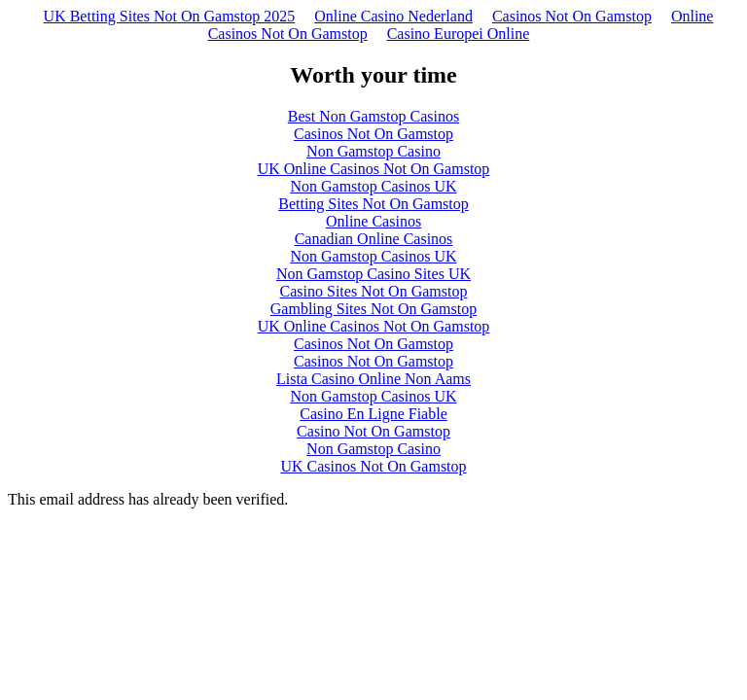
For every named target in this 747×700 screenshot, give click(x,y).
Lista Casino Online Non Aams (373, 379)
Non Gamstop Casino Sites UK (373, 274)
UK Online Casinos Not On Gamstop (374, 169)
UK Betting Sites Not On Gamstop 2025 (170, 16)
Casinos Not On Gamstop (572, 16)
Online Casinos (373, 221)
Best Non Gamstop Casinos (373, 116)
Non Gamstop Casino (373, 151)
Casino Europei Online (459, 34)
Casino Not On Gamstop (373, 431)
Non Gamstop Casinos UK (373, 186)
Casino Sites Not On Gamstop (374, 291)
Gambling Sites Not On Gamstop (373, 309)
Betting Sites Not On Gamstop (373, 204)
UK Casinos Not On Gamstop (373, 466)
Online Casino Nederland (393, 16)
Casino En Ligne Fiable (373, 414)
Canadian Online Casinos (374, 239)
